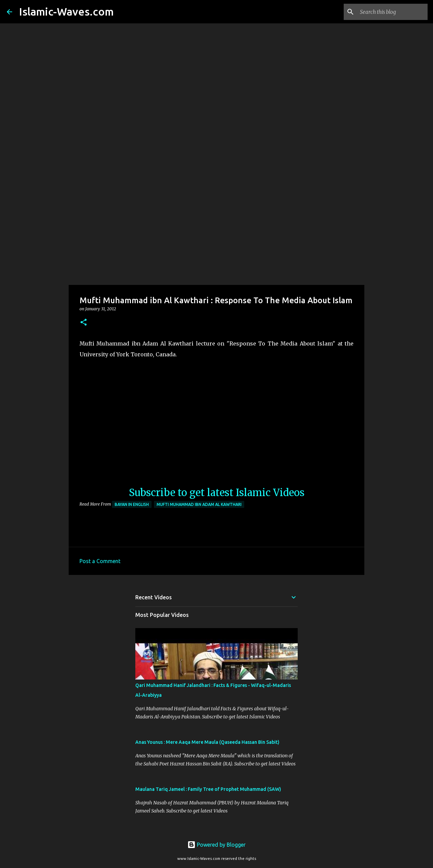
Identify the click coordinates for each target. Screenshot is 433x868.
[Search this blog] (392, 12)
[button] (84, 323)
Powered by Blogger (216, 845)
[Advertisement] (216, 231)
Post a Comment (100, 561)
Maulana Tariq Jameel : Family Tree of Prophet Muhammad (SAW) (208, 789)
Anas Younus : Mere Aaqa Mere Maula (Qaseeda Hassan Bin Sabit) (207, 742)
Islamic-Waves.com (66, 12)
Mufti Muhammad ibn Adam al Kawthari (199, 504)
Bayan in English (132, 504)
